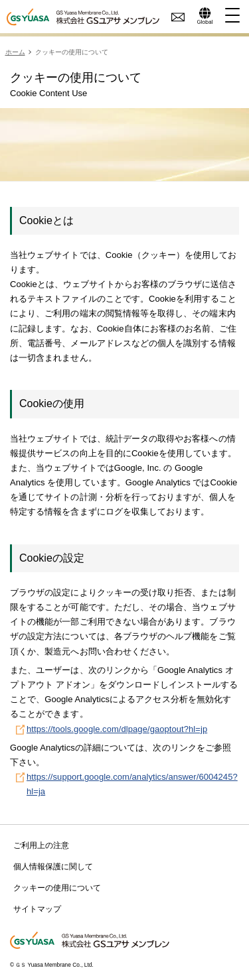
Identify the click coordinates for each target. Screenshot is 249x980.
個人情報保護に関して (53, 867)
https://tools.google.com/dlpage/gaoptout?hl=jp (117, 729)
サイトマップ (37, 909)
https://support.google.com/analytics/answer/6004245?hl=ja (132, 784)
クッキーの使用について (57, 888)
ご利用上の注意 (41, 845)
